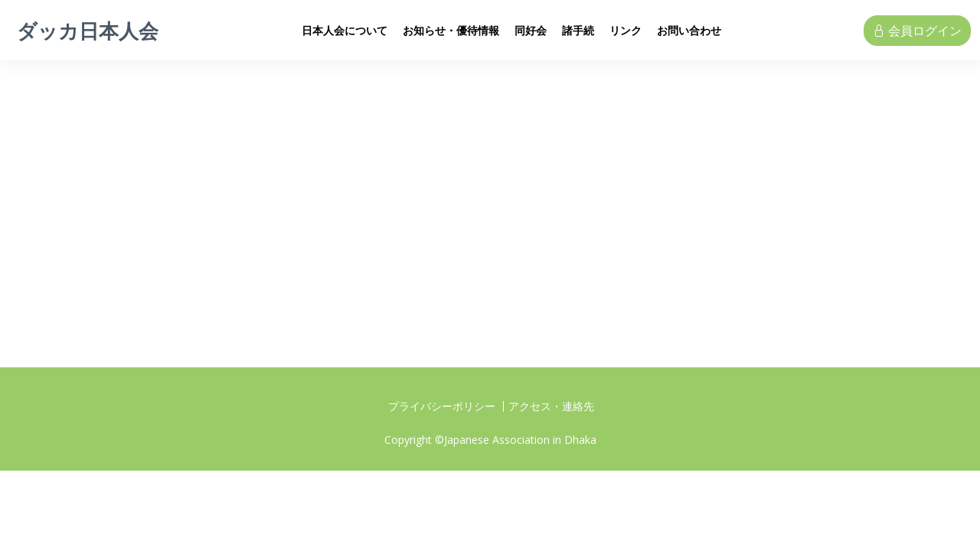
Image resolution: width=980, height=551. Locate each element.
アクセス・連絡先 (551, 406)
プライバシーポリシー (442, 406)
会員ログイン (917, 31)
